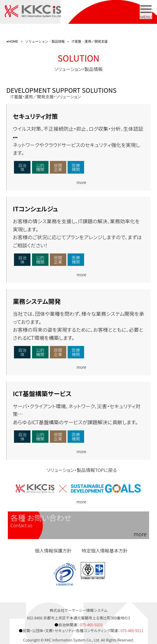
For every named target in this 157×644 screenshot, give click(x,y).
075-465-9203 (91, 625)
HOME (13, 41)
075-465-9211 (132, 630)
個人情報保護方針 (53, 550)
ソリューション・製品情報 (45, 41)
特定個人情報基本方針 (105, 550)
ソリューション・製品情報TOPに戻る (78, 470)
